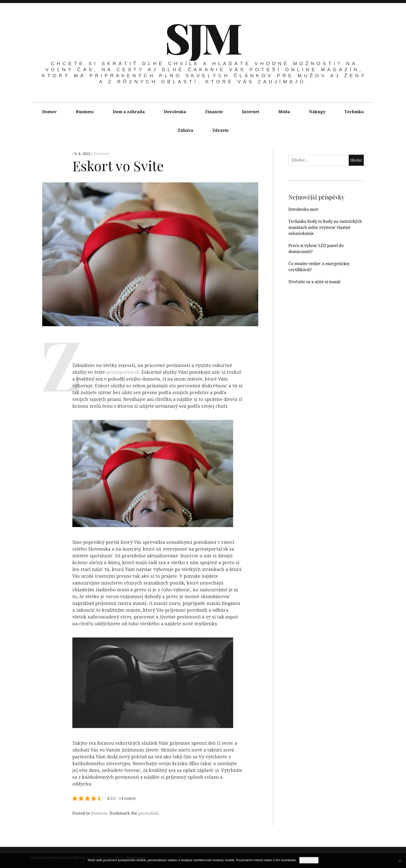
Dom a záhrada (129, 112)
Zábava (185, 130)
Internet (251, 112)
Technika (354, 112)
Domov (49, 112)
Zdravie (220, 130)
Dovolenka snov (303, 209)
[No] (400, 861)
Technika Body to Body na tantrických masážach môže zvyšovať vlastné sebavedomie (325, 228)
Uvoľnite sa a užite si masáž (315, 282)
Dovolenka (175, 112)
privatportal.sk (123, 372)
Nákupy (317, 112)
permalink (148, 813)
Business (85, 112)
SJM (203, 37)
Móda (284, 112)
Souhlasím (309, 860)
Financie (214, 112)
